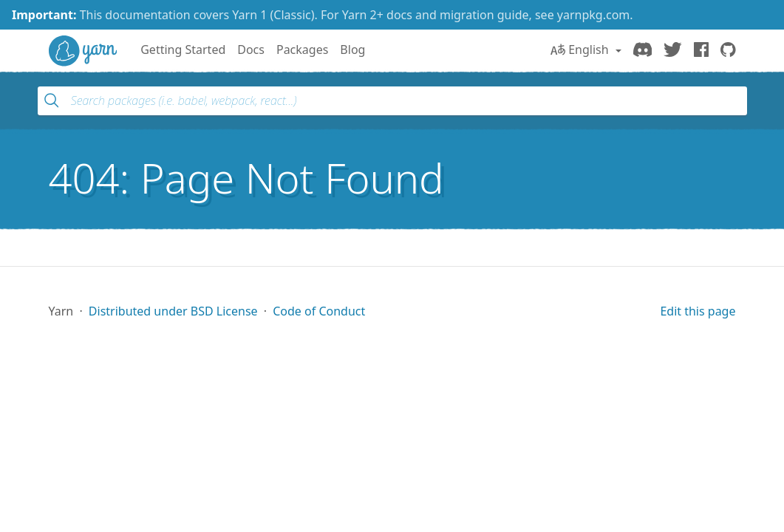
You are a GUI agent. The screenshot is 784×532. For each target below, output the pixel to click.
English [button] (581, 50)
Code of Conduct (319, 311)
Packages (302, 50)
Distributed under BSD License (173, 311)
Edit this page (698, 311)
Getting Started (183, 50)
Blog (352, 50)
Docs (251, 50)
